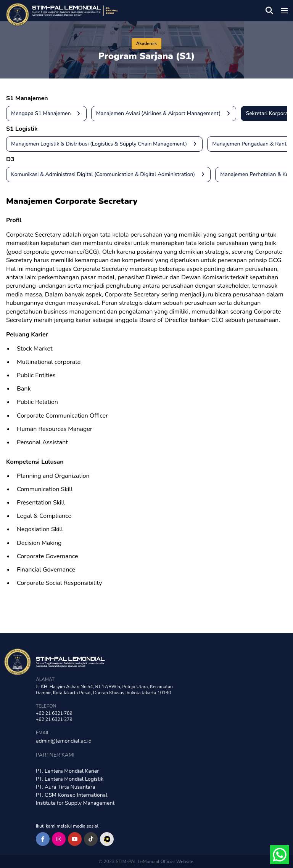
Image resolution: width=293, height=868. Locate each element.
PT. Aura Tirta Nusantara (65, 787)
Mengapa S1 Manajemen (49, 114)
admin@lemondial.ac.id (64, 741)
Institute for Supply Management (75, 803)
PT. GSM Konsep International (72, 795)
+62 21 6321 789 (54, 713)
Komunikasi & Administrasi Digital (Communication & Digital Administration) (111, 175)
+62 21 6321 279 (54, 719)
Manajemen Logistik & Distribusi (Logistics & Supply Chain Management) (107, 144)
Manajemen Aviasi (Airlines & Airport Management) (166, 114)
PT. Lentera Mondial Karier (67, 771)
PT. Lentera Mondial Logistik (70, 779)
